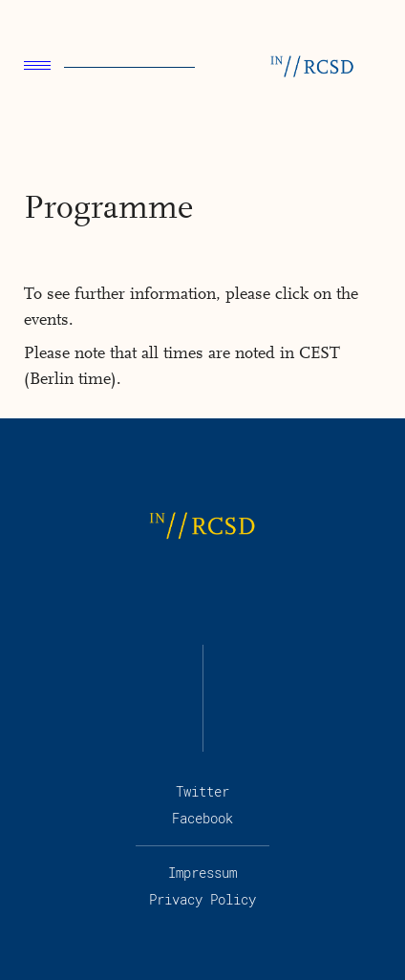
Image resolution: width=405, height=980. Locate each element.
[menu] (37, 68)
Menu (37, 65)
